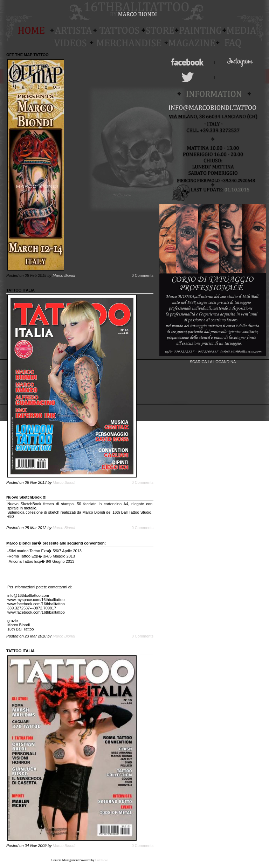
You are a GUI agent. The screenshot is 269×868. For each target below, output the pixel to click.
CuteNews (102, 860)
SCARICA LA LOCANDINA (213, 362)
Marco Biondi (64, 275)
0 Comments (143, 275)
